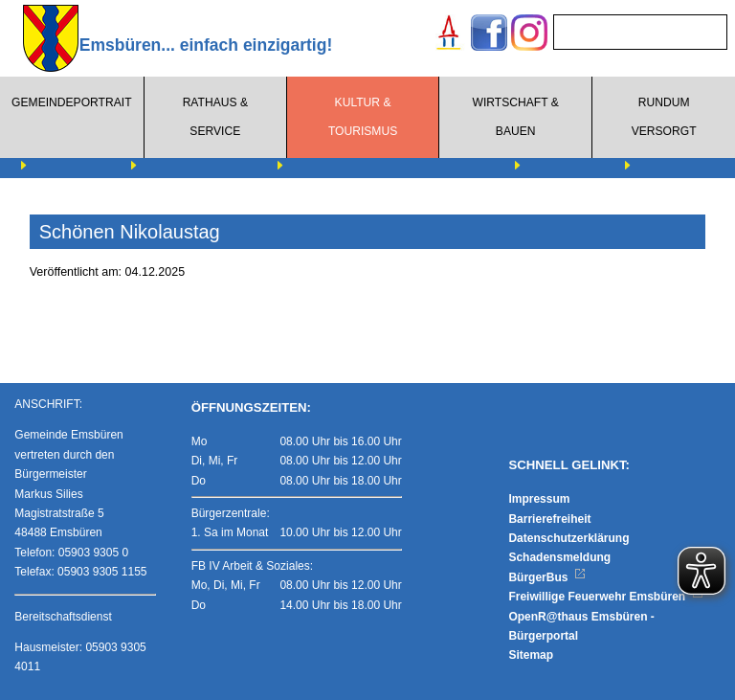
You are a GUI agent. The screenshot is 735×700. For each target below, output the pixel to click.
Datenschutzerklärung (568, 538)
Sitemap (531, 655)
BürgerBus (547, 577)
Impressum (539, 499)
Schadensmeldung (559, 557)
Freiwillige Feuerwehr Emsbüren (606, 597)
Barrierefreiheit (549, 519)
